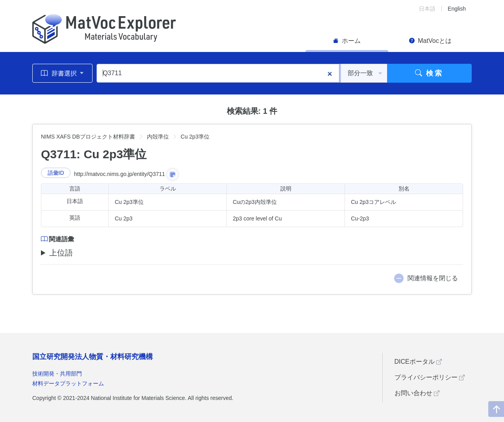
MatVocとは (430, 41)
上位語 (61, 253)
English (457, 9)
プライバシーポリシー (430, 377)
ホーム (347, 41)
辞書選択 (62, 73)
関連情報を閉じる (433, 278)
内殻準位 (158, 137)
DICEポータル (418, 362)
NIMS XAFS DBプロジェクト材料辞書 (88, 137)
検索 (429, 73)
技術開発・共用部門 (57, 374)
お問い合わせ (417, 393)
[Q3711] (218, 73)
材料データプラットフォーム (68, 383)
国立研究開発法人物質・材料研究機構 (93, 357)
